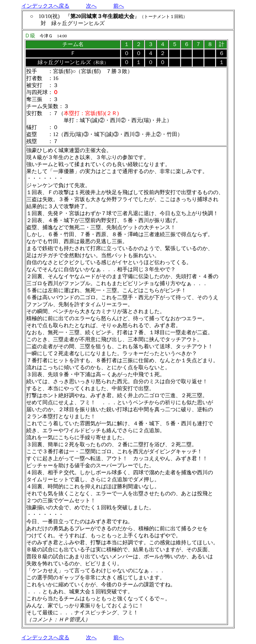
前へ (119, 6)
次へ (91, 6)
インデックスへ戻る (45, 6)
